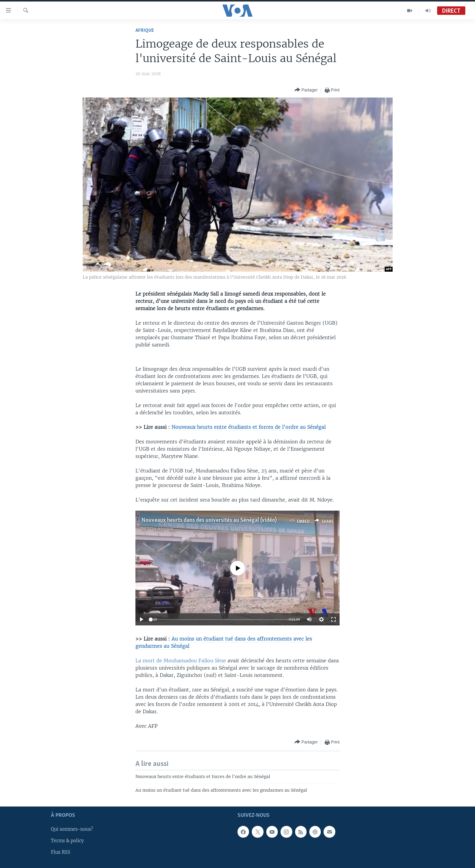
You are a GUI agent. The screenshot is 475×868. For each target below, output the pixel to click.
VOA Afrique (160, 529)
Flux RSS (61, 853)
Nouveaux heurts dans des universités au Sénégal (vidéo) (209, 520)
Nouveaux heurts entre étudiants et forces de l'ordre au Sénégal (249, 427)
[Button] (306, 90)
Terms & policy (67, 841)
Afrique (145, 30)
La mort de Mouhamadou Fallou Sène (181, 661)
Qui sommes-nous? (72, 830)
